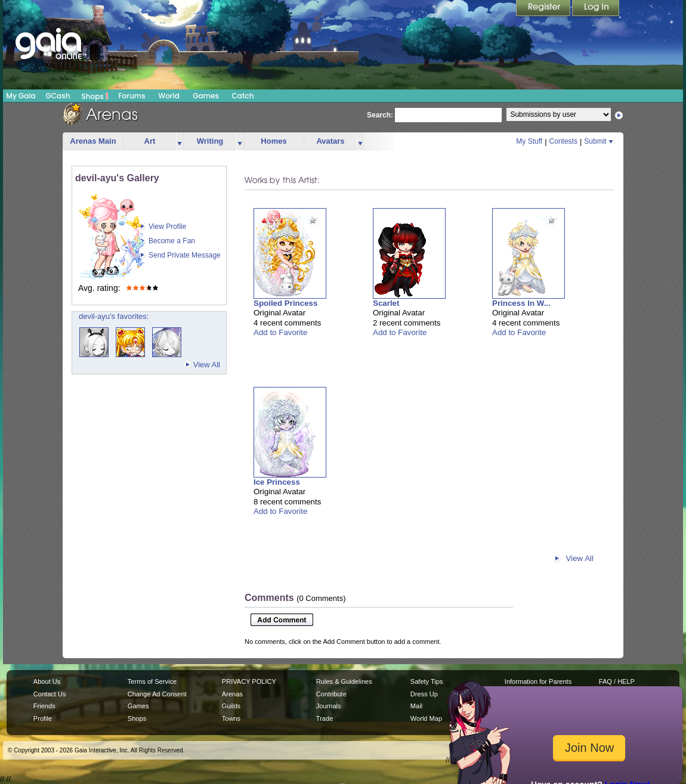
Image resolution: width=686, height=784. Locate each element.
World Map (426, 718)
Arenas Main (93, 141)
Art (150, 141)
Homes (274, 141)
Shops (95, 96)
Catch (243, 96)
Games (206, 96)
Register (544, 9)
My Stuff (529, 141)
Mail (416, 706)
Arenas (232, 694)
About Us (47, 681)
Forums (132, 96)
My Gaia (21, 96)
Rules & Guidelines (344, 681)
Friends (44, 706)
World (169, 96)
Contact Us (50, 694)
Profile (43, 718)
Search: (380, 115)
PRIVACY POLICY (249, 681)
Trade (325, 718)
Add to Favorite (280, 332)
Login (596, 9)
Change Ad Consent (157, 694)
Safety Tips (427, 681)
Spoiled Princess (285, 303)
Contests (563, 141)
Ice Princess (277, 482)
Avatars (330, 141)
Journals (329, 706)
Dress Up (424, 694)
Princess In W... (521, 303)
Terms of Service (152, 681)
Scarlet (386, 303)
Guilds (231, 706)
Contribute (331, 694)
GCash (58, 96)
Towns (231, 718)
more (180, 142)
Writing (210, 141)
